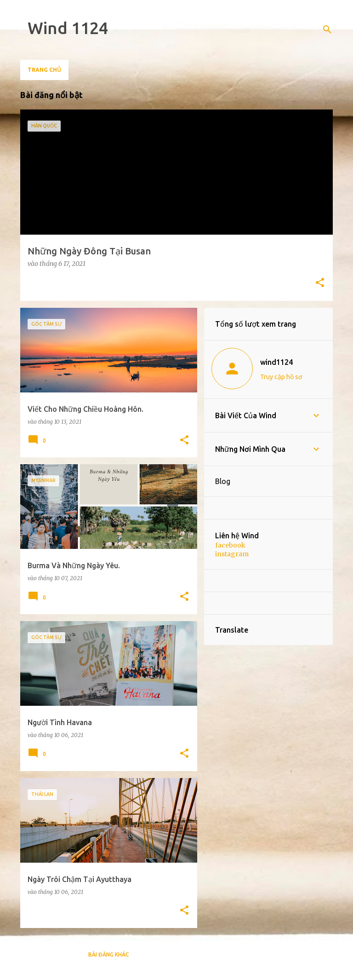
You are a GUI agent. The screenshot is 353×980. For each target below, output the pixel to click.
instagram (232, 554)
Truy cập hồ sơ (281, 377)
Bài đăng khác (109, 954)
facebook (230, 545)
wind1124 (276, 362)
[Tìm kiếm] (327, 29)
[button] (320, 283)
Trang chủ (44, 70)
